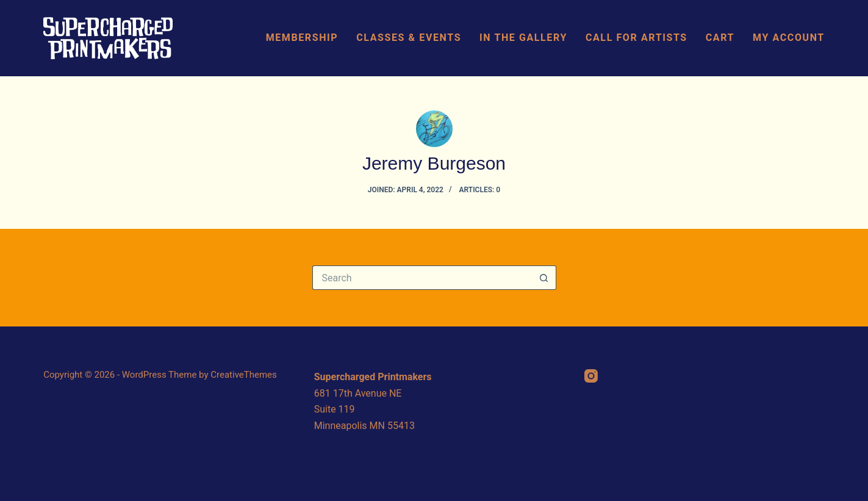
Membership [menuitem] (302, 38)
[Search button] (544, 278)
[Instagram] (591, 376)
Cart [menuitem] (720, 38)
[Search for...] (422, 278)
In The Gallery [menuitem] (523, 38)
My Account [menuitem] (789, 38)
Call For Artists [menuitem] (637, 38)
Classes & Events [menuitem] (409, 38)
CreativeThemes (244, 375)
